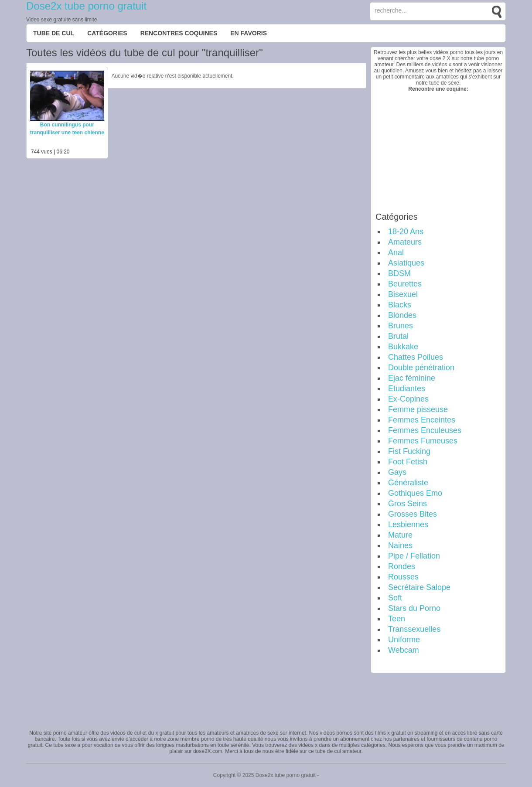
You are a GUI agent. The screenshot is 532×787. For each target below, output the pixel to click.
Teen (397, 619)
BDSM (399, 273)
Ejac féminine (412, 378)
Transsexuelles (414, 629)
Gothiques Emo (415, 493)
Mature (400, 535)
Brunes (401, 326)
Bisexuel (403, 294)
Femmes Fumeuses (423, 441)
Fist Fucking (409, 451)
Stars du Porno (414, 608)
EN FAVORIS (249, 33)
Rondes (402, 566)
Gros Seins (408, 504)
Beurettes (405, 284)
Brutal (398, 336)
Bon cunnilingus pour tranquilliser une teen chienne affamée (67, 133)
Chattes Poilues (416, 357)
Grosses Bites (413, 514)
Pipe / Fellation (414, 556)
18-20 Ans (406, 232)
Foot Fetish (408, 462)
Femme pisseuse (418, 409)
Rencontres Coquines (179, 33)
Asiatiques (406, 263)
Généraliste (408, 483)
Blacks (400, 305)
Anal (396, 252)
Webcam (404, 650)
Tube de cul (54, 33)
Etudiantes (407, 388)
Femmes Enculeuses (425, 430)
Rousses (403, 577)
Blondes (402, 315)
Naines (400, 545)
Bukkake (403, 347)
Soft (395, 598)
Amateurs (405, 242)
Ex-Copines (408, 399)
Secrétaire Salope (419, 587)
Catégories (107, 33)
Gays (397, 472)
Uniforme (404, 640)
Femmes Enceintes (422, 420)
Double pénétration (421, 368)
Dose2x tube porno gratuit (86, 6)
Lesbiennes (408, 525)
